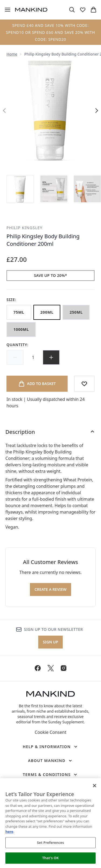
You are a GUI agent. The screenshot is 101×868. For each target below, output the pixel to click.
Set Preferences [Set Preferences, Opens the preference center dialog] (50, 843)
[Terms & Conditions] (51, 775)
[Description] (50, 432)
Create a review (50, 589)
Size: (11, 300)
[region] (50, 823)
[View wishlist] (83, 10)
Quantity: (18, 345)
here (9, 832)
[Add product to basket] (37, 384)
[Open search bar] (72, 10)
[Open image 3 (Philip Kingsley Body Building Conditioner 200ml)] (87, 189)
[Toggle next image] (97, 111)
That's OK (50, 858)
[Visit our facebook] (38, 668)
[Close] (95, 786)
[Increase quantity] (51, 357)
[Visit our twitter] (51, 668)
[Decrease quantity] (15, 357)
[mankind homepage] (31, 10)
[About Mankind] (50, 761)
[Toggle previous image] (4, 111)
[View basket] (93, 10)
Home (12, 54)
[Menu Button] (8, 10)
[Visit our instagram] (64, 668)
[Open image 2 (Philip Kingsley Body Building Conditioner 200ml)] (54, 189)
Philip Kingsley (25, 228)
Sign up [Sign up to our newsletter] (50, 642)
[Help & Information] (50, 747)
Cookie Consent (50, 732)
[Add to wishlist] (84, 384)
